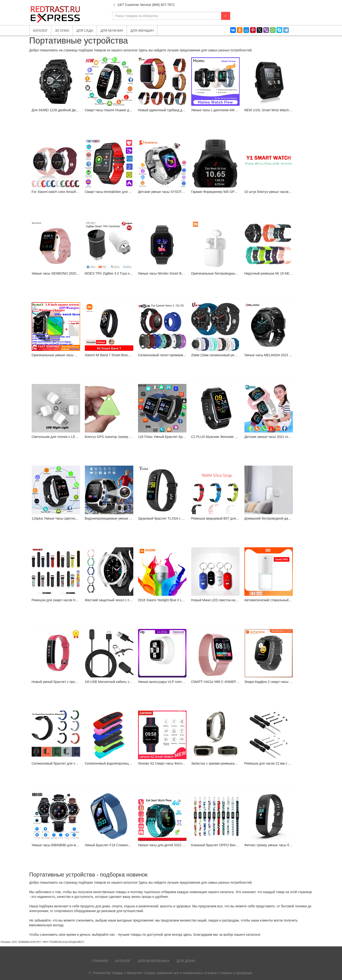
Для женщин (142, 31)
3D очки (62, 31)
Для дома (186, 961)
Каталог (123, 961)
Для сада (85, 31)
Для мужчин (112, 31)
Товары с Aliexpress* (128, 973)
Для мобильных (154, 961)
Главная (100, 961)
